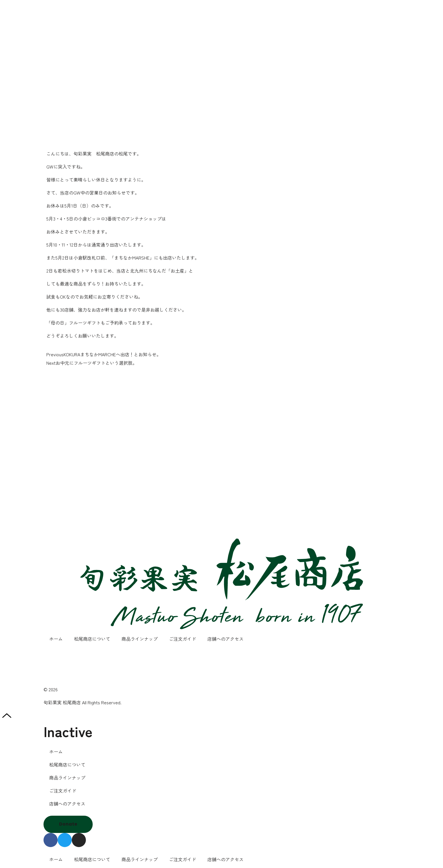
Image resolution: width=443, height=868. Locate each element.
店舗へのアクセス (225, 639)
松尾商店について (92, 639)
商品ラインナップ (140, 639)
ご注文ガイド (183, 639)
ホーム (56, 639)
